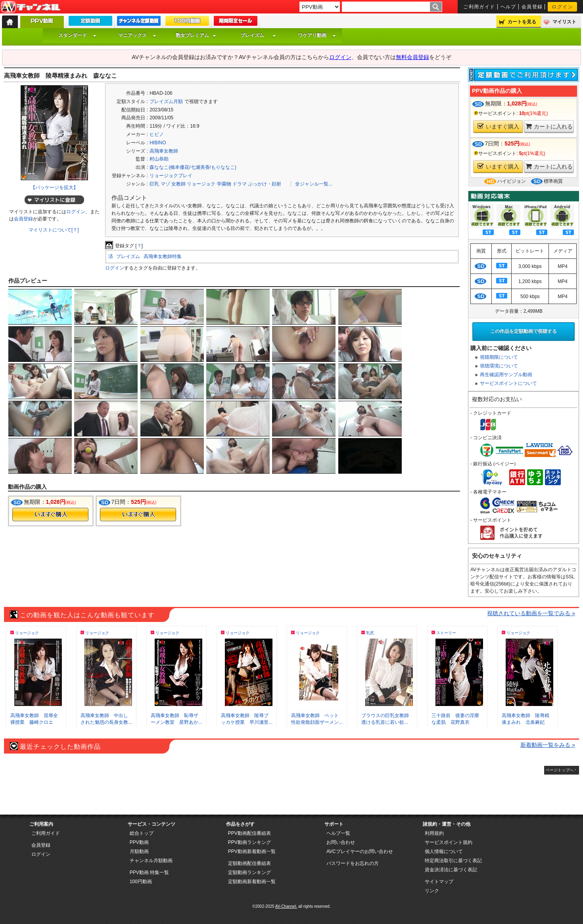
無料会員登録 (412, 57)
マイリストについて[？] (54, 230)
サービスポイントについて (508, 383)
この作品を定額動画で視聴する (524, 331)
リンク (432, 891)
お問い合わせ (341, 842)
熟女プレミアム (196, 35)
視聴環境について (499, 366)
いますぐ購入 (498, 126)
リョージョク (201, 184)
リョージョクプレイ (171, 176)
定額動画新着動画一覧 (252, 882)
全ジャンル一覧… (314, 184)
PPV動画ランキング (249, 842)
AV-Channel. (286, 906)
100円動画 (141, 882)
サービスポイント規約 (449, 842)
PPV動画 (139, 842)
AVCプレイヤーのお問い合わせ (360, 851)
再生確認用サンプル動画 (506, 375)
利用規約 (434, 833)
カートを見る (522, 22)
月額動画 (139, 851)
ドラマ (240, 184)
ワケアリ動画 (317, 35)
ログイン (562, 7)
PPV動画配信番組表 (249, 833)
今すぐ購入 (50, 515)
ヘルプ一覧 (338, 833)
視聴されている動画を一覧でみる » (531, 613)
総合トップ (142, 833)
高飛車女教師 (164, 151)
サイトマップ (439, 882)
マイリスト (564, 22)
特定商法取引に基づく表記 (453, 861)
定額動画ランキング (249, 872)
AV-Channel (31, 7)
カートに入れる (549, 126)
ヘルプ (508, 7)
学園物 (224, 184)
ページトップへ (560, 770)
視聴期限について (499, 357)
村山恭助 (159, 159)
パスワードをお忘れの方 (353, 863)
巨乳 (154, 184)
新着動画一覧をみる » (548, 745)
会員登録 (532, 7)
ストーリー (446, 633)
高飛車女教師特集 (163, 256)
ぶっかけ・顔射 (265, 184)
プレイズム (258, 35)
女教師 (178, 184)
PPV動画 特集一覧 (149, 872)
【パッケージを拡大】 (54, 187)
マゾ (165, 184)
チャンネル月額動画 (151, 861)
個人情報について (444, 851)
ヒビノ (157, 134)
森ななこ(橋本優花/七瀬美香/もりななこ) (193, 167)
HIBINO (158, 143)
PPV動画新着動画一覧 (252, 851)
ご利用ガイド (479, 7)
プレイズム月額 (166, 101)
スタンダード (77, 35)
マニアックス (137, 35)
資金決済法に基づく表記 (451, 870)
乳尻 (370, 633)
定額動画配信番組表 (249, 863)
